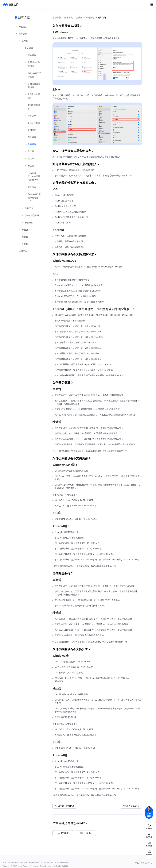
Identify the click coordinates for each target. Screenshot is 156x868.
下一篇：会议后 (129, 806)
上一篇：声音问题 (66, 806)
